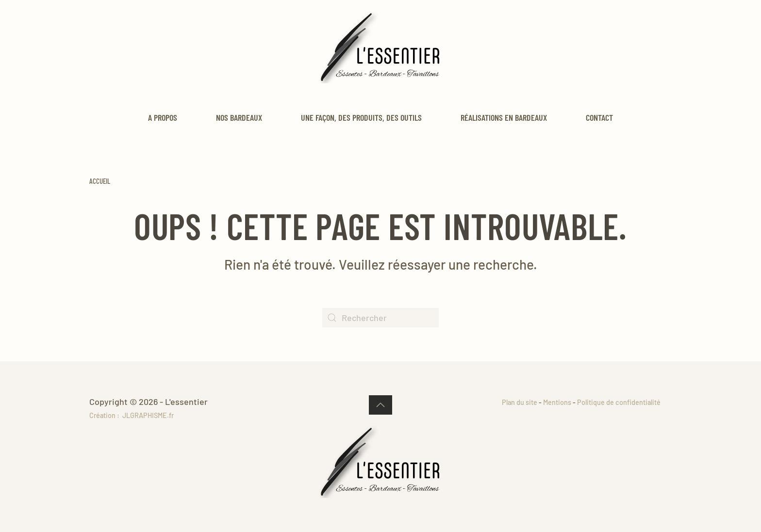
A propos (163, 117)
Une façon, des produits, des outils (361, 117)
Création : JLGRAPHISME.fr (132, 415)
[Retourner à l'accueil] (380, 47)
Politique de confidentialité (619, 402)
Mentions (557, 402)
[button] (380, 405)
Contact (599, 117)
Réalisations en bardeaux (504, 117)
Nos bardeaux (239, 117)
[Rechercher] (380, 318)
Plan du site (520, 402)
